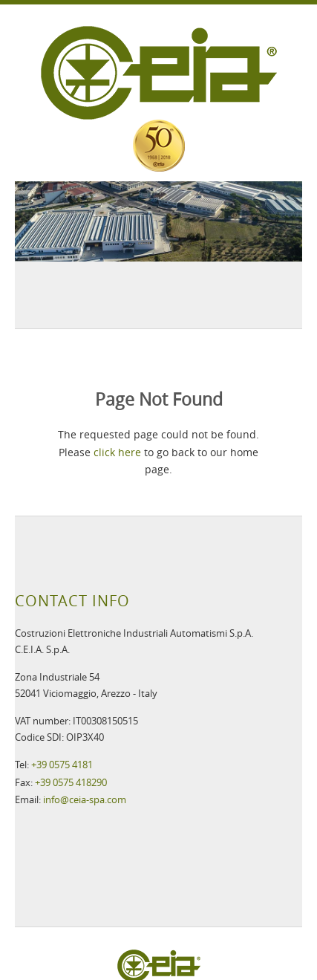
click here (117, 452)
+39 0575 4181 (62, 765)
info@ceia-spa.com (85, 799)
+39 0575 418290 (71, 782)
